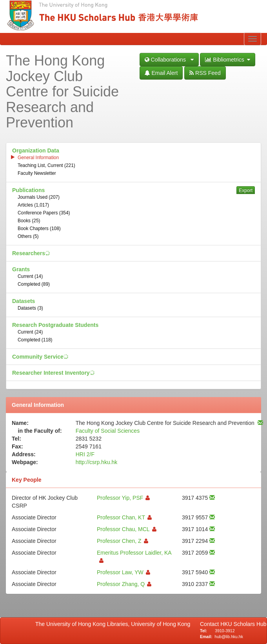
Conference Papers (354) (44, 213)
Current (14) (30, 276)
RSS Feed (205, 73)
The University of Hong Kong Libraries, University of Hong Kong (114, 624)
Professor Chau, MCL (123, 529)
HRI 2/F (85, 454)
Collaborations (169, 60)
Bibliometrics (228, 60)
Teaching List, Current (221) (46, 165)
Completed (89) (34, 284)
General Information (38, 158)
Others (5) (28, 236)
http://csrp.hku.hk (97, 462)
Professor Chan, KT (121, 517)
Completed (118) (35, 340)
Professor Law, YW (120, 572)
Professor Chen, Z (119, 541)
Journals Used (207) (39, 197)
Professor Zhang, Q (121, 584)
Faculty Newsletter (37, 173)
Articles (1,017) (33, 205)
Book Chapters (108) (39, 229)
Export (246, 190)
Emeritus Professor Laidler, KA (134, 553)
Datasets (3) (30, 308)
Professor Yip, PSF (120, 498)
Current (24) (30, 332)
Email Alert (161, 73)
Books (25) (29, 221)
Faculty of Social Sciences (108, 431)
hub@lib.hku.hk (229, 637)
